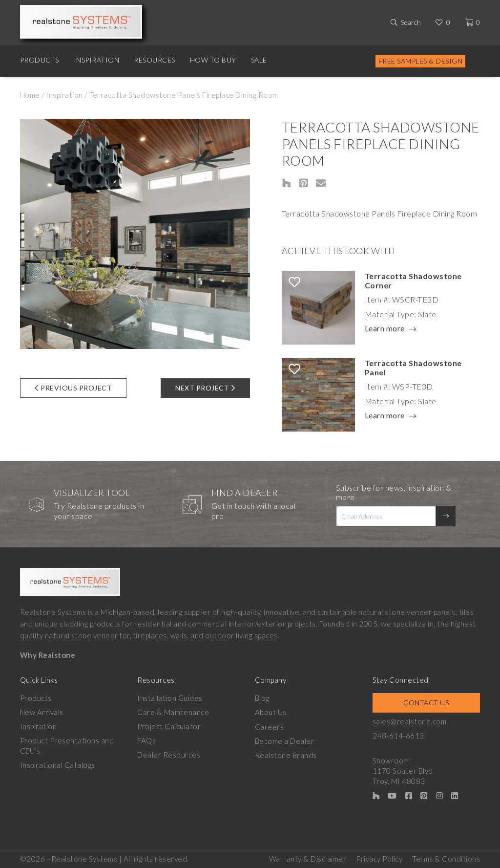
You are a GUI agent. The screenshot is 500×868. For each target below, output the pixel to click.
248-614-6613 (398, 736)
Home (30, 95)
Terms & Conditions (446, 859)
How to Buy (213, 60)
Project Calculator (169, 726)
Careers (270, 726)
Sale (259, 60)
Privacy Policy (379, 859)
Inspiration (97, 60)
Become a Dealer (285, 740)
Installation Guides (170, 698)
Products (40, 60)
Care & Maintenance (173, 712)
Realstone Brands (286, 755)
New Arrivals (42, 712)
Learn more (385, 329)
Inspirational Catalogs (58, 765)
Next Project (205, 388)
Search (411, 22)
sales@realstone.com (410, 721)
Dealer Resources (169, 755)
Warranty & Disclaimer (308, 859)
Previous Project (73, 388)
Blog (262, 698)
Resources (155, 60)
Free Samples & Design (421, 61)
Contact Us (426, 703)
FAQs (146, 740)
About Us (271, 712)
